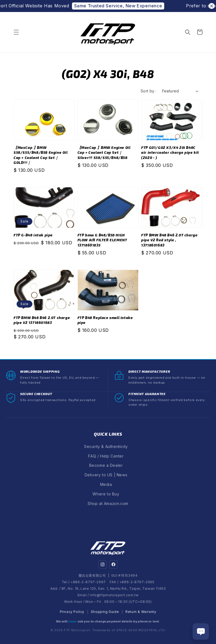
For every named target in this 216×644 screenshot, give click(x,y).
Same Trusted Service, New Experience (124, 6)
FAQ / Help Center (106, 456)
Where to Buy (106, 494)
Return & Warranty (141, 612)
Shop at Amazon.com (108, 503)
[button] (16, 32)
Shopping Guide (105, 612)
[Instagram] (103, 564)
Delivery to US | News (106, 475)
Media (106, 484)
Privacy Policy (72, 612)
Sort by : (149, 91)
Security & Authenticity (106, 446)
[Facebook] (113, 564)
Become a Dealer (106, 465)
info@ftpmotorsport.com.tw (114, 595)
